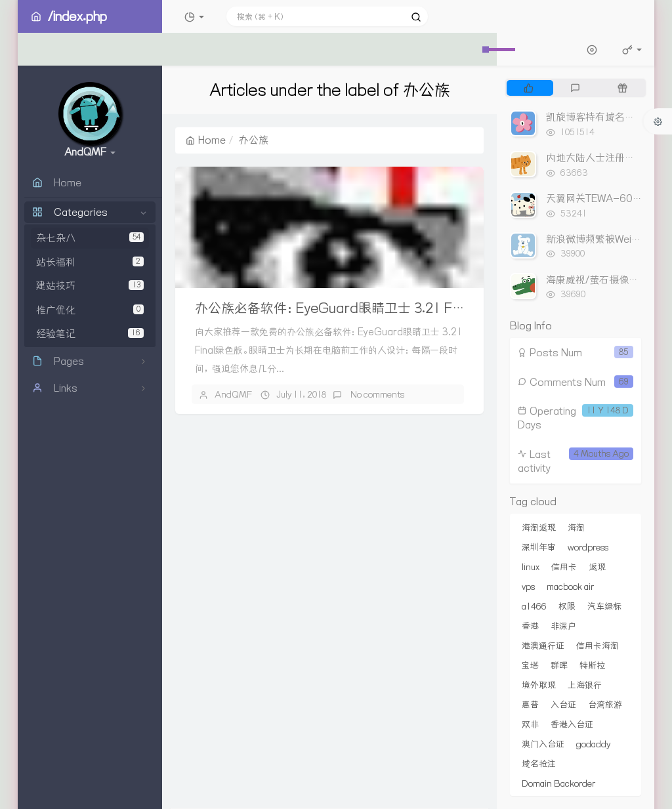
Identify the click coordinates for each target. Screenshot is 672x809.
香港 (530, 626)
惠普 (530, 705)
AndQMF (233, 394)
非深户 (563, 626)
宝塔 (530, 665)
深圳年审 (539, 547)
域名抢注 (539, 764)
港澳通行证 (543, 646)
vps (528, 587)
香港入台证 (572, 724)
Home (206, 140)
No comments (376, 394)
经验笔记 (90, 334)
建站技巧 (90, 286)
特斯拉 (592, 665)
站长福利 (90, 262)
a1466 (534, 606)
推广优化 (90, 310)
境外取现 (539, 685)
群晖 (559, 665)
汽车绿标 (604, 606)
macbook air (570, 587)
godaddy (593, 744)
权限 (567, 606)
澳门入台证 (543, 744)
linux (531, 567)
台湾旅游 (605, 705)
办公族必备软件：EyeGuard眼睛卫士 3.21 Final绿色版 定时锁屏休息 (395, 308)
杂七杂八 (90, 238)
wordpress (588, 547)
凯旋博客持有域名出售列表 (605, 117)
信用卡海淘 (598, 646)
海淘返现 (539, 528)
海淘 (576, 528)
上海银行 (585, 685)
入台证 (563, 705)
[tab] (529, 88)
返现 (597, 567)
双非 (530, 724)
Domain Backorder (558, 783)
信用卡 (564, 567)
